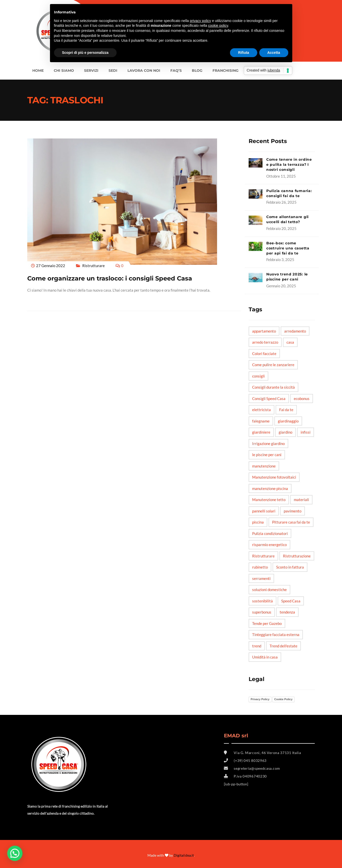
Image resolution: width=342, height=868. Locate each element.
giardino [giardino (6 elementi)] (285, 432)
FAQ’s (176, 71)
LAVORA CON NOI (144, 71)
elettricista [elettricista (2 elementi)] (261, 410)
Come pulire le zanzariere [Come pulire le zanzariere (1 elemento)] (273, 365)
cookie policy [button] (218, 26)
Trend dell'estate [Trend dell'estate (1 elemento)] (283, 646)
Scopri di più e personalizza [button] (85, 53)
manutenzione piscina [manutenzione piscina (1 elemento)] (270, 488)
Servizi (91, 71)
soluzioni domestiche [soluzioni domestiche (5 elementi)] (269, 590)
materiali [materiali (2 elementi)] (301, 500)
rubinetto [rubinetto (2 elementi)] (260, 567)
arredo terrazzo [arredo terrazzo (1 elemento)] (265, 342)
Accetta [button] (274, 53)
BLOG (197, 71)
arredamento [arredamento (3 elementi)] (295, 331)
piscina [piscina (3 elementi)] (258, 522)
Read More (38, 300)
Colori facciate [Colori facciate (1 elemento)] (264, 354)
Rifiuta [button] (244, 53)
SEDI (113, 71)
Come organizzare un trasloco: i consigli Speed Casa (110, 278)
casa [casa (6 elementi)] (290, 342)
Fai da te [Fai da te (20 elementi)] (286, 410)
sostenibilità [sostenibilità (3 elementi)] (262, 601)
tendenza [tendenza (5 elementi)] (287, 612)
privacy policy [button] (200, 21)
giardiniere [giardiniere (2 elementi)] (261, 432)
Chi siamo (64, 71)
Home (38, 71)
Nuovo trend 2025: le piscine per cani (287, 277)
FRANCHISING (226, 71)
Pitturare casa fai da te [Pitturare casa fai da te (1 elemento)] (291, 522)
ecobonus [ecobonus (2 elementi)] (302, 398)
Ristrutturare (94, 266)
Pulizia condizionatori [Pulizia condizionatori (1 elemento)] (270, 533)
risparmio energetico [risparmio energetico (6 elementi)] (269, 545)
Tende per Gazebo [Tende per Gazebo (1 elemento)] (267, 623)
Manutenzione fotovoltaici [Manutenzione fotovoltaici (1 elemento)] (274, 477)
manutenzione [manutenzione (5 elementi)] (264, 466)
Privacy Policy (260, 699)
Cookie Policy (283, 699)
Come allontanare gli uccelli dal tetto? (287, 219)
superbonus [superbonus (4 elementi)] (262, 612)
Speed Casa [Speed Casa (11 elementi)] (291, 601)
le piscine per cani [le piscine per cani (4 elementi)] (267, 455)
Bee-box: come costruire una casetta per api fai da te (288, 248)
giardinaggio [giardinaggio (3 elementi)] (288, 421)
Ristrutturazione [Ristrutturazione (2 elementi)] (297, 556)
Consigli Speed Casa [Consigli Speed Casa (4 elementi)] (269, 398)
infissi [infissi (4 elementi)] (306, 432)
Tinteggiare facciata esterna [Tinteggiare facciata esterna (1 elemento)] (276, 635)
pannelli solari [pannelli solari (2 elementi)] (264, 511)
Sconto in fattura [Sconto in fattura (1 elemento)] (290, 567)
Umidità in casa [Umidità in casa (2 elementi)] (265, 657)
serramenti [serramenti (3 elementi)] (261, 578)
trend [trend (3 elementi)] (257, 646)
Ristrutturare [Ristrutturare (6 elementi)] (263, 556)
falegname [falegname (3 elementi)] (261, 421)
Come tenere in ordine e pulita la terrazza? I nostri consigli (289, 165)
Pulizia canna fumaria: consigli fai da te (289, 193)
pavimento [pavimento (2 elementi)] (293, 511)
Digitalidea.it (184, 855)
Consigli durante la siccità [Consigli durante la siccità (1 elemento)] (273, 387)
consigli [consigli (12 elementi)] (258, 376)
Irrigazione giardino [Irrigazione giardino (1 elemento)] (268, 443)
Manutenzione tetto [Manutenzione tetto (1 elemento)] (269, 500)
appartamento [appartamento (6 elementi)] (264, 331)
